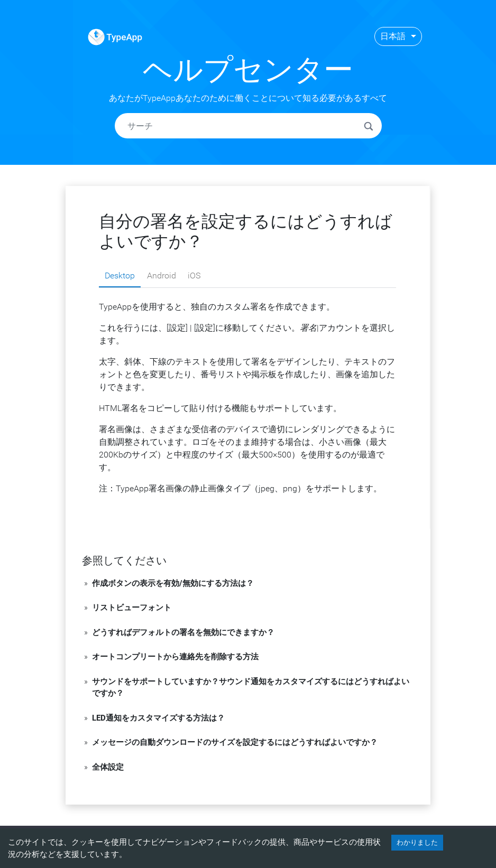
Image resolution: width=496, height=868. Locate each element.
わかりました (417, 842)
